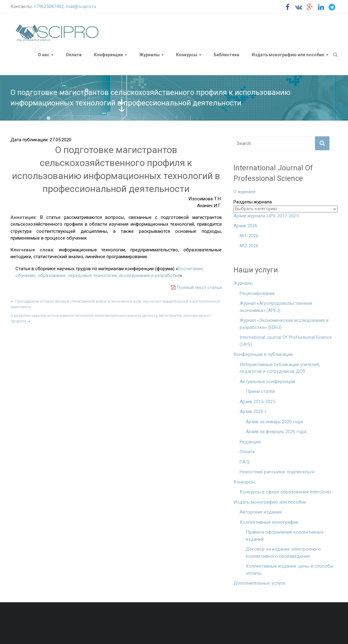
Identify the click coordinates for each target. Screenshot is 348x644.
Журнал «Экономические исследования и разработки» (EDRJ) (284, 324)
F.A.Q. (245, 462)
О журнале (245, 192)
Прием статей (260, 391)
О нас (44, 55)
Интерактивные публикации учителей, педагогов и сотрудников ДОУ (280, 368)
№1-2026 (249, 236)
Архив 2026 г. (254, 412)
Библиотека (226, 55)
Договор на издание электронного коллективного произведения (283, 553)
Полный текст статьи (197, 288)
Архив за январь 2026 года (274, 422)
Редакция (250, 442)
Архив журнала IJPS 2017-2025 (266, 216)
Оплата (74, 55)
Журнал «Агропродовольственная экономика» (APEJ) (276, 307)
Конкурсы (187, 55)
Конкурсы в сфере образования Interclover (285, 492)
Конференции (108, 55)
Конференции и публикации (263, 354)
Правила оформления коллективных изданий (285, 536)
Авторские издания (261, 512)
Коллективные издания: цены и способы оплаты (290, 570)
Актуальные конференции (267, 382)
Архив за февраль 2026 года (276, 432)
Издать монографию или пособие (288, 55)
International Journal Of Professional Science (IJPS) (286, 341)
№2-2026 (249, 246)
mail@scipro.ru (81, 6)
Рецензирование (257, 293)
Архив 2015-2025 (257, 402)
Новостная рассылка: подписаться (277, 472)
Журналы (149, 55)
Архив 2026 (245, 226)
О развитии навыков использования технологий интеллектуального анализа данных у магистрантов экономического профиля (111, 318)
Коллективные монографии (269, 522)
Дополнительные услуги (259, 583)
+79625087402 (49, 6)
